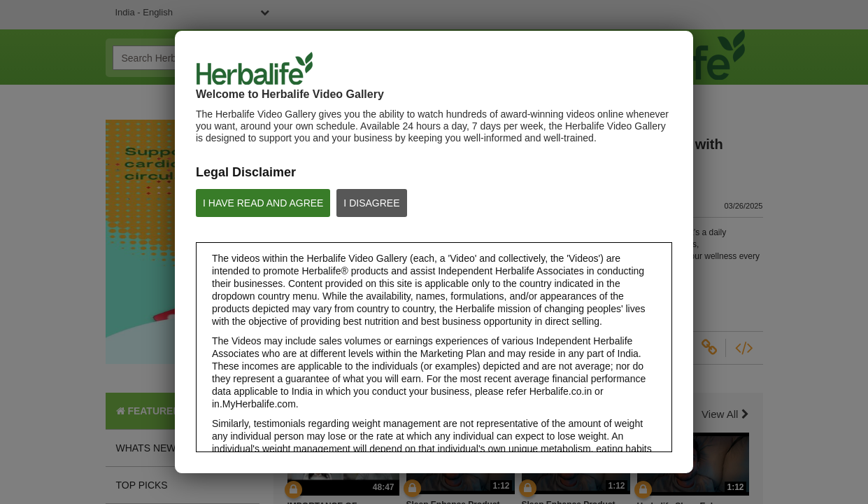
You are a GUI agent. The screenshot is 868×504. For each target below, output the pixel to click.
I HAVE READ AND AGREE (263, 203)
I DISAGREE (371, 203)
